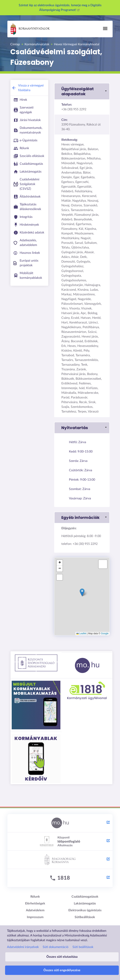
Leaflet (81, 633)
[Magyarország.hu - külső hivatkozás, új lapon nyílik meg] (60, 823)
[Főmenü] (105, 29)
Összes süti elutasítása (62, 957)
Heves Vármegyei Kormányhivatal (77, 44)
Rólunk (35, 897)
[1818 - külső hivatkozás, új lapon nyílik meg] (60, 878)
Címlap (15, 44)
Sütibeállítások (85, 917)
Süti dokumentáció (56, 947)
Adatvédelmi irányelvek (23, 947)
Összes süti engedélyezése (62, 970)
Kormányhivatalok (30, 29)
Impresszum (35, 917)
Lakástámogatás (85, 903)
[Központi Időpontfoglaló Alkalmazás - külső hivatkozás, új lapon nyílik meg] (60, 842)
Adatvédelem (35, 910)
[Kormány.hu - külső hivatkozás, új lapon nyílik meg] (60, 860)
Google (105, 633)
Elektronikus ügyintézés (85, 910)
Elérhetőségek (35, 903)
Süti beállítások (83, 947)
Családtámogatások (85, 897)
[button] (82, 91)
